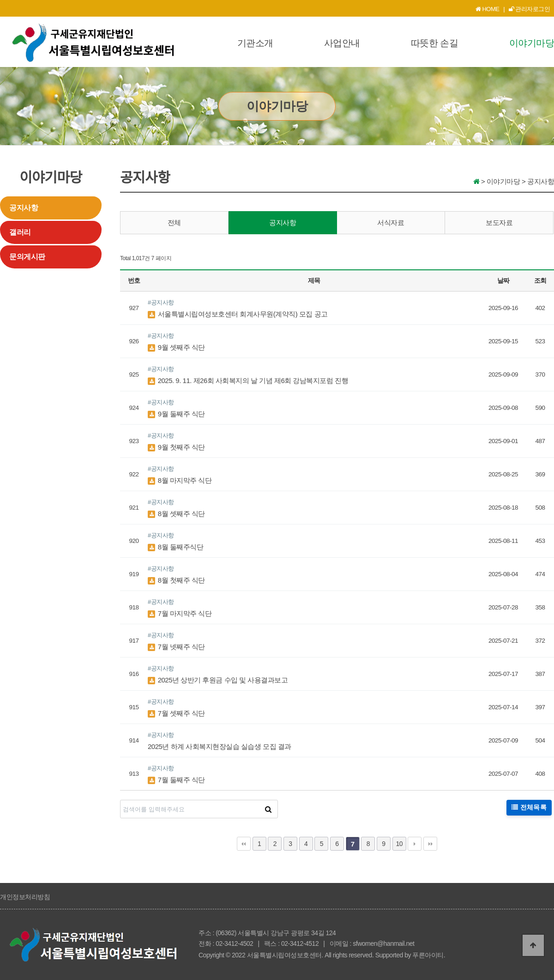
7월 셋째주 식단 (176, 713)
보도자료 (499, 222)
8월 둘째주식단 (175, 547)
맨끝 (430, 844)
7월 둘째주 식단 (176, 780)
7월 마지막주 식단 (180, 613)
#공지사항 (161, 302)
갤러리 (20, 232)
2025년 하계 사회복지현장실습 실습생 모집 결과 (220, 746)
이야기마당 (532, 43)
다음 (415, 844)
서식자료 (391, 222)
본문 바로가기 (0, 0)
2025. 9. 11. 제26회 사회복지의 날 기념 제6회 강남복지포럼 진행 (248, 380)
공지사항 (24, 208)
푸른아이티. (429, 955)
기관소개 (255, 43)
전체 (174, 222)
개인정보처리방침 (25, 897)
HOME (488, 9)
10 (399, 844)
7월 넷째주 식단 (176, 647)
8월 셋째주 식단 (176, 514)
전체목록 (529, 808)
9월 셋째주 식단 (176, 347)
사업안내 (342, 43)
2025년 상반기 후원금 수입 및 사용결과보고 (218, 680)
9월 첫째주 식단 (176, 447)
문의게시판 (27, 257)
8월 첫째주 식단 (176, 580)
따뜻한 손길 (435, 43)
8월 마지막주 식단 (180, 480)
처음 (244, 844)
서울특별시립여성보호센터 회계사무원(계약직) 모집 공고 (238, 314)
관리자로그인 (530, 9)
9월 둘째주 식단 (176, 414)
